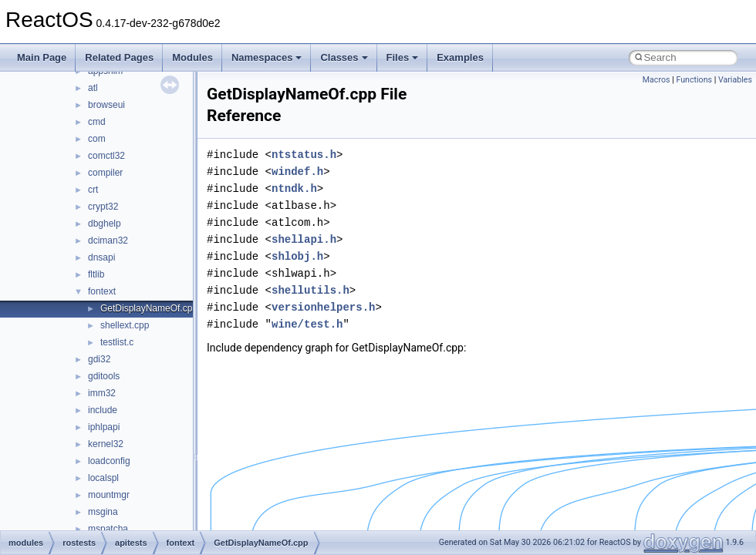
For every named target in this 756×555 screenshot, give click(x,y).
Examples (460, 57)
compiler (105, 173)
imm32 (102, 393)
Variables (735, 80)
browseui (106, 105)
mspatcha (108, 529)
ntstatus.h (304, 155)
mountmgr (109, 495)
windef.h (297, 172)
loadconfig (109, 461)
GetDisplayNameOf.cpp (149, 308)
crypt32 (103, 207)
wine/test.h (307, 324)
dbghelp (105, 224)
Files (403, 57)
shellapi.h (304, 239)
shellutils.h (310, 290)
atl (93, 88)
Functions (694, 80)
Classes (344, 57)
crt (93, 190)
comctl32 (106, 156)
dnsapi (101, 257)
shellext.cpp (125, 325)
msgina (103, 512)
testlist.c (117, 342)
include (103, 410)
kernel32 (106, 444)
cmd (97, 122)
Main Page (42, 57)
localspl (103, 478)
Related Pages (119, 57)
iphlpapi (104, 427)
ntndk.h (294, 188)
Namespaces (267, 57)
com (97, 139)
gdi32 (99, 359)
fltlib (96, 274)
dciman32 (108, 240)
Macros (656, 80)
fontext (102, 291)
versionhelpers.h (323, 307)
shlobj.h (297, 256)
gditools (104, 376)
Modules (192, 57)
